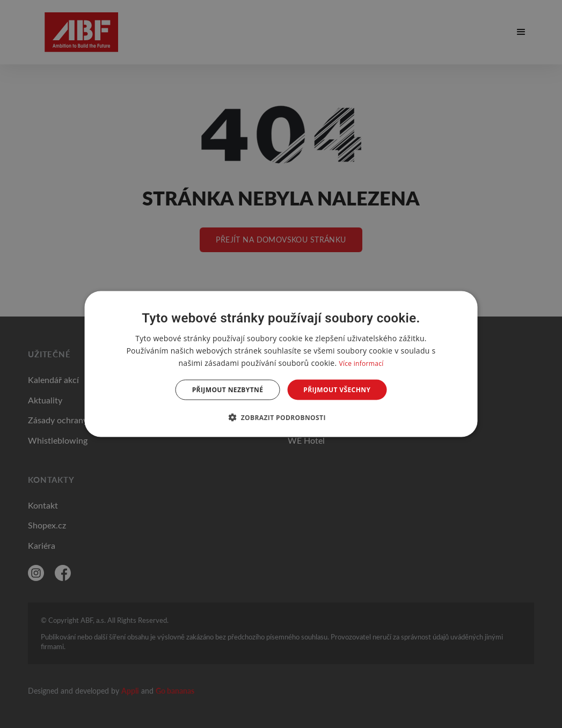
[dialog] (281, 364)
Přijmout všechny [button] (337, 390)
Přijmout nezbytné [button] (228, 390)
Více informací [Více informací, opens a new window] (361, 363)
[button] (281, 417)
